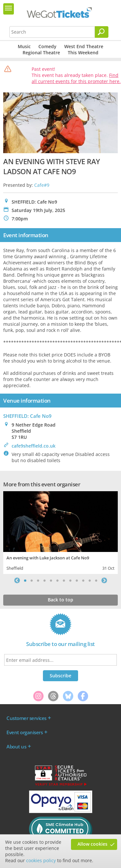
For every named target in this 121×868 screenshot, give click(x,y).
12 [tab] (96, 580)
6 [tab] (57, 580)
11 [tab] (90, 580)
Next (104, 580)
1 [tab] (25, 580)
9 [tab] (77, 580)
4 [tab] (45, 580)
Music (24, 46)
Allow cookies (92, 844)
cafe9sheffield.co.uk (34, 446)
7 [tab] (64, 580)
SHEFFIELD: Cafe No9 (27, 416)
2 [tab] (32, 580)
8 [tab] (70, 580)
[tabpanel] (60, 532)
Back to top (60, 600)
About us (16, 746)
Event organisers (25, 732)
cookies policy (41, 860)
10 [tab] (83, 580)
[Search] (102, 32)
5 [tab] (51, 580)
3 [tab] (38, 580)
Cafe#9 (42, 185)
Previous (17, 580)
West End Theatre (84, 46)
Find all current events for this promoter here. (76, 78)
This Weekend (83, 53)
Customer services (26, 718)
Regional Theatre (41, 53)
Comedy (47, 46)
